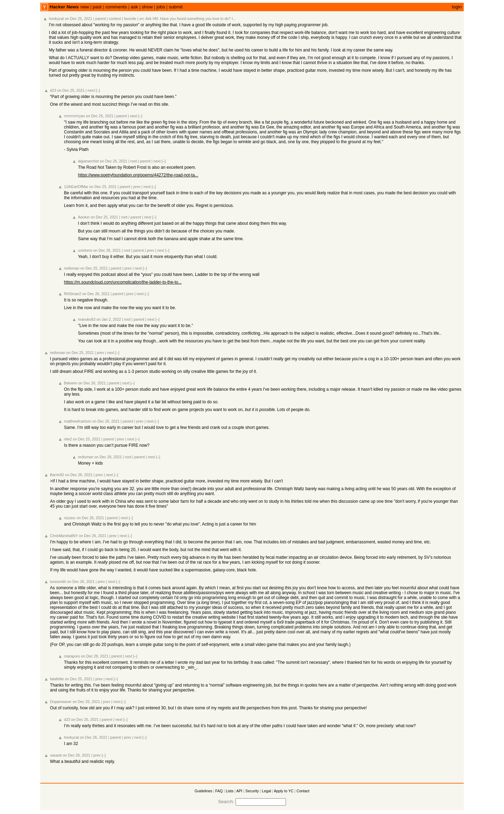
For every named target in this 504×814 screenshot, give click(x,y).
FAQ (219, 791)
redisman (72, 268)
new (85, 7)
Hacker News (64, 7)
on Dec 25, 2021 (78, 19)
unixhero (85, 250)
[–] (98, 90)
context (115, 19)
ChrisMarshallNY (64, 536)
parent (100, 19)
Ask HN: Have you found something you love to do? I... (191, 19)
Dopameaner (61, 702)
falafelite (57, 679)
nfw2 (68, 439)
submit (176, 7)
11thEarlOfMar (76, 187)
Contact (303, 791)
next (91, 90)
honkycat (57, 19)
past (97, 7)
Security (252, 791)
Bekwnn (71, 383)
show (147, 7)
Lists (230, 791)
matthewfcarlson (78, 421)
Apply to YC (283, 791)
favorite (130, 19)
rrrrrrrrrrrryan (75, 116)
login (457, 7)
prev (137, 187)
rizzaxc (70, 518)
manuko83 (87, 319)
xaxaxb (56, 755)
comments (116, 7)
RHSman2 (73, 294)
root (134, 161)
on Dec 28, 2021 (94, 656)
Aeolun (84, 217)
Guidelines (203, 791)
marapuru (72, 656)
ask (135, 7)
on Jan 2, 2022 (109, 319)
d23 (53, 90)
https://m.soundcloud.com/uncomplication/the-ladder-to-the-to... (123, 282)
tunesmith (58, 582)
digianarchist (89, 161)
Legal (266, 791)
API (239, 791)
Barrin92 (57, 475)
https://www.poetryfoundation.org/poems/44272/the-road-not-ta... (138, 175)
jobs (161, 7)
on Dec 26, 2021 (114, 161)
